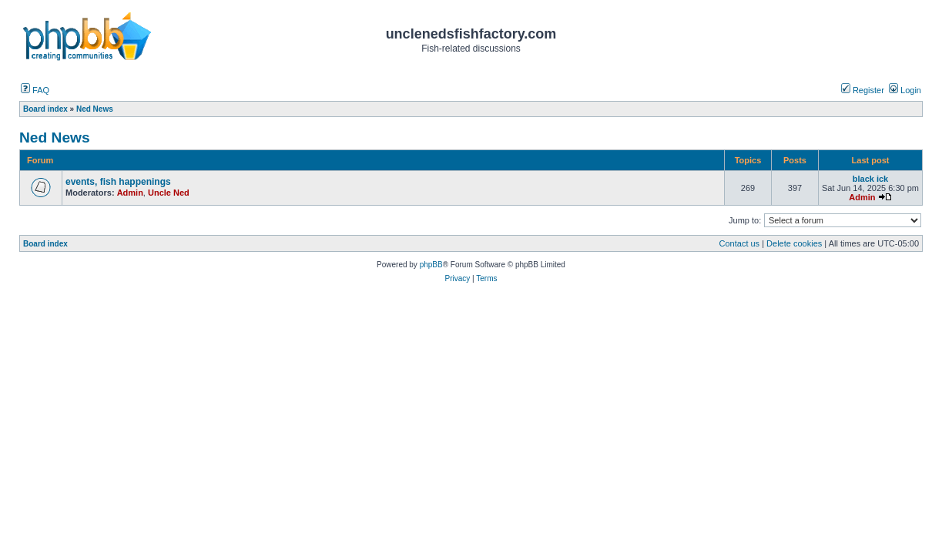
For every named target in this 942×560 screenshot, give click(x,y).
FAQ (35, 90)
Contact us (740, 243)
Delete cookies (794, 243)
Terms (486, 278)
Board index (45, 244)
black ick (870, 179)
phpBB (431, 265)
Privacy (457, 278)
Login (905, 90)
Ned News (55, 137)
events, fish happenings (118, 182)
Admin (130, 193)
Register (863, 90)
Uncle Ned (169, 193)
